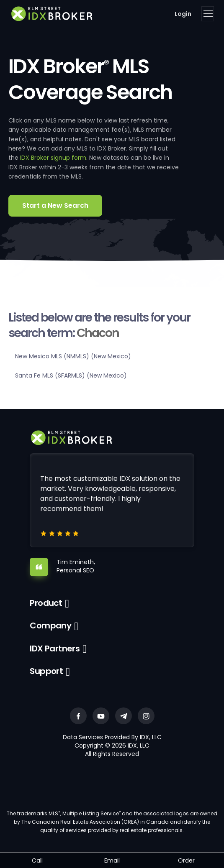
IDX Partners (55, 648)
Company (50, 625)
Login (183, 14)
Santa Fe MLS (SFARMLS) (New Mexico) (71, 375)
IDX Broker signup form (53, 158)
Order (186, 860)
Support (46, 671)
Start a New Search (55, 206)
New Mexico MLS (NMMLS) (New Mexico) (73, 356)
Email (112, 860)
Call (37, 860)
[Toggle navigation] (208, 14)
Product (46, 603)
